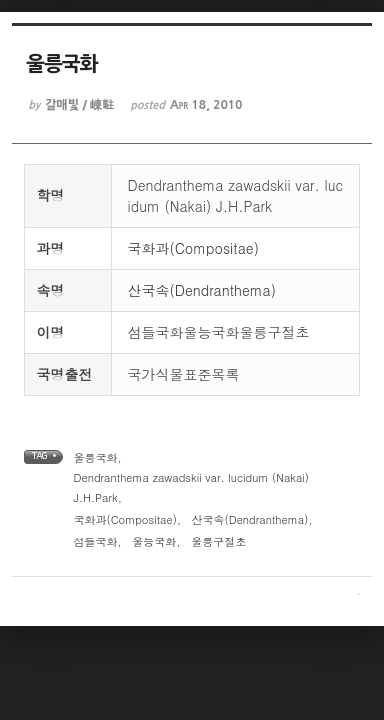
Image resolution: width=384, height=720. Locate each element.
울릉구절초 (218, 541)
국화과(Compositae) (193, 248)
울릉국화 (96, 457)
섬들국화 (96, 541)
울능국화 (154, 541)
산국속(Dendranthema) (202, 290)
